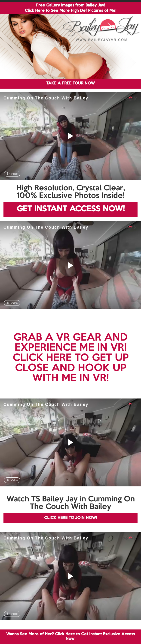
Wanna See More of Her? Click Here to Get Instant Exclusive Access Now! (71, 637)
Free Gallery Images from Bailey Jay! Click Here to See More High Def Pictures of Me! (70, 8)
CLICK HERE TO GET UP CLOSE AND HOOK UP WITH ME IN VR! (71, 368)
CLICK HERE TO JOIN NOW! (70, 518)
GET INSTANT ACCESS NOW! (71, 209)
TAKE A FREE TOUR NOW (70, 83)
